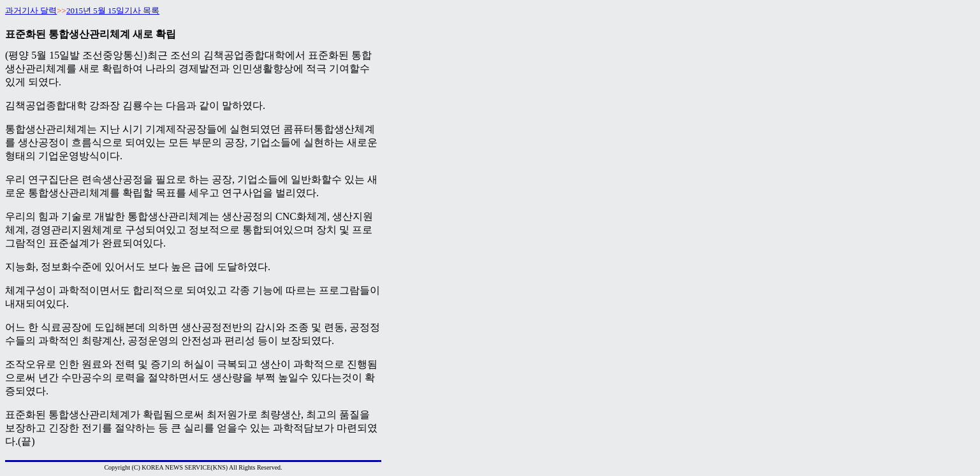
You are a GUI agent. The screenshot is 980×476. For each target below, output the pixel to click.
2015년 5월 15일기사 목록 (113, 11)
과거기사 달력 (31, 11)
